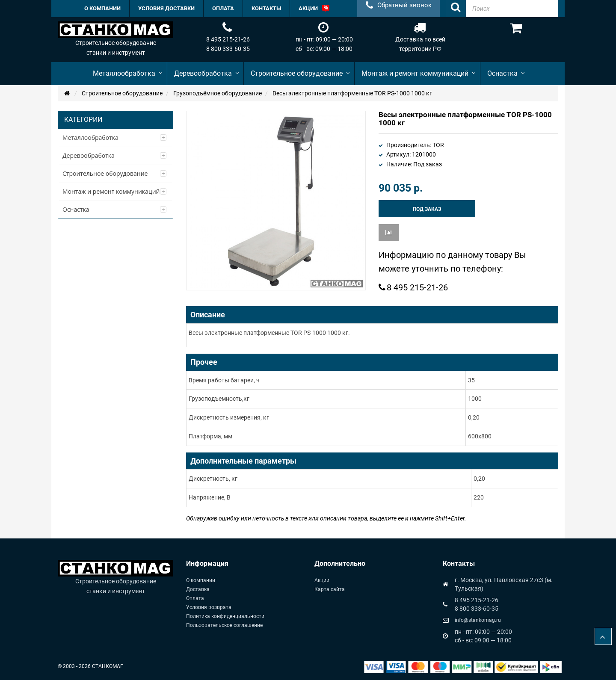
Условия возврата (209, 607)
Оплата (195, 598)
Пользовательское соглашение (224, 625)
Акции (322, 580)
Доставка (198, 589)
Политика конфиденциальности (225, 616)
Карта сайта (330, 589)
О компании (201, 580)
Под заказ (427, 209)
